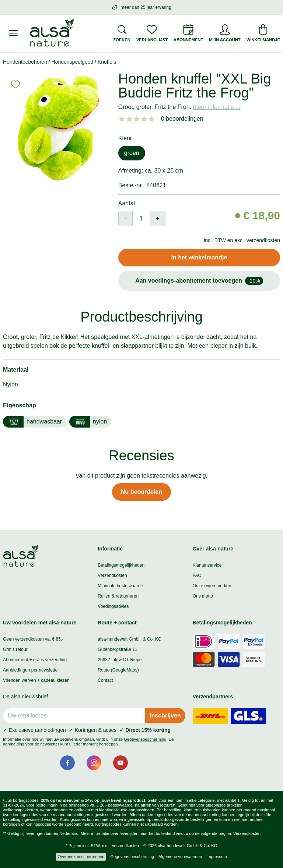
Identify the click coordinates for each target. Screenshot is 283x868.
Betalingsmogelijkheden (121, 565)
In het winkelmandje (199, 257)
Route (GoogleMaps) (118, 670)
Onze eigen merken (212, 586)
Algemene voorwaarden (180, 857)
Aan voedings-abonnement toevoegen (199, 281)
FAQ (197, 575)
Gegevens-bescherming (132, 857)
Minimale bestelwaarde (120, 586)
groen (132, 153)
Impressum (216, 857)
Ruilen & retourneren (118, 596)
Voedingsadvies (113, 606)
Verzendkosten (112, 575)
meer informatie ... (217, 107)
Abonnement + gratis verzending (35, 660)
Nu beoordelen (141, 492)
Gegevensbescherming (145, 739)
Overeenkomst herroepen (81, 857)
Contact (105, 680)
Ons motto (203, 596)
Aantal (127, 203)
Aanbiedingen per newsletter (31, 670)
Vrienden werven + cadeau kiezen (36, 680)
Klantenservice (207, 565)
